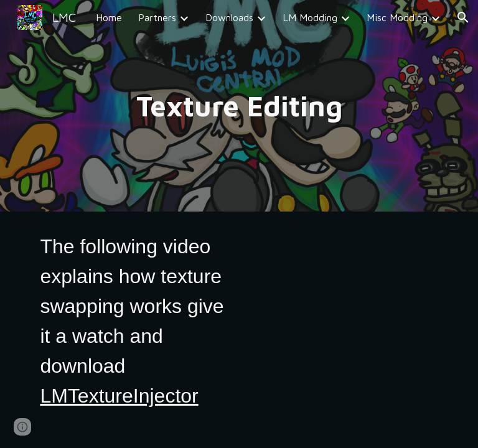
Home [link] (109, 17)
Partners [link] (157, 17)
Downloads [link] (229, 17)
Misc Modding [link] (397, 17)
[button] (463, 17)
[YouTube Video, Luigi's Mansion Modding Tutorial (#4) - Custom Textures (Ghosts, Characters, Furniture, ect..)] (343, 294)
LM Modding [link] (310, 17)
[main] (239, 106)
